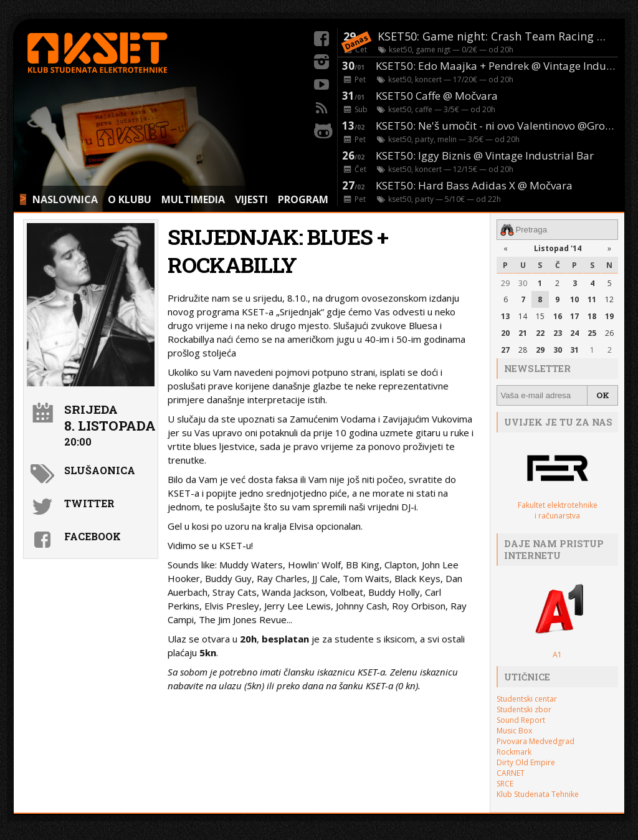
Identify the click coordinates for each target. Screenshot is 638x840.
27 (505, 350)
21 (523, 333)
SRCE (505, 784)
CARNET (511, 773)
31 (574, 350)
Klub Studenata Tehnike (538, 794)
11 (592, 299)
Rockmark (514, 752)
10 (574, 299)
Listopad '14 (558, 248)
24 (574, 333)
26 (609, 333)
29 (505, 283)
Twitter (89, 503)
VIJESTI (251, 199)
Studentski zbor (524, 709)
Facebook (93, 536)
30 (523, 283)
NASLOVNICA (65, 199)
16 (558, 316)
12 (609, 299)
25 (592, 333)
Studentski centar (527, 699)
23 (558, 333)
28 (523, 350)
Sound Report (521, 720)
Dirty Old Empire (526, 762)
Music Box (514, 731)
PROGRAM (303, 199)
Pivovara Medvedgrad (536, 741)
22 (540, 333)
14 (523, 316)
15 (540, 316)
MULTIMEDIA (193, 199)
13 (505, 316)
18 (592, 316)
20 (505, 333)
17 (574, 316)
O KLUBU (130, 199)
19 (609, 316)
